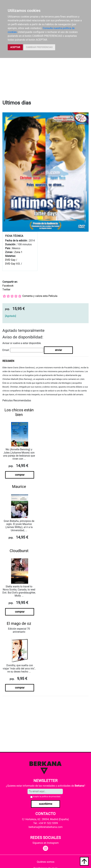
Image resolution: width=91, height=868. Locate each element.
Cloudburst (19, 551)
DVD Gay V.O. (13, 264)
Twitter (6, 290)
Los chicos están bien (19, 412)
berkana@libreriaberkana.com (46, 827)
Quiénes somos (46, 862)
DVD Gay (10, 260)
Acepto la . (47, 797)
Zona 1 (18, 252)
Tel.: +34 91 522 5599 (46, 823)
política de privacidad (51, 797)
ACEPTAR (15, 47)
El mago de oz (19, 624)
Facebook (8, 286)
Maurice (19, 487)
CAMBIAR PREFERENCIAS (39, 47)
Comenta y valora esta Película (40, 296)
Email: (6, 350)
